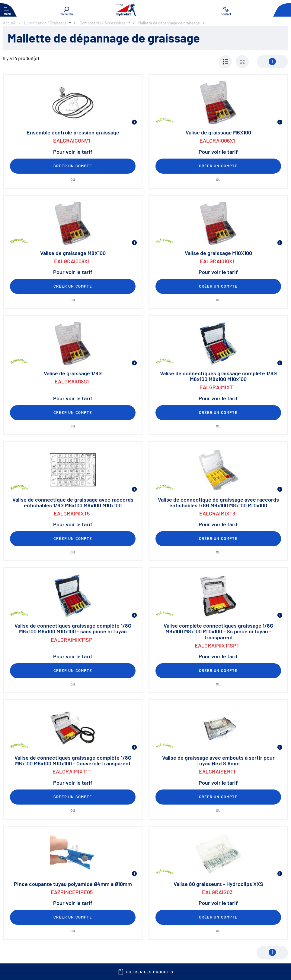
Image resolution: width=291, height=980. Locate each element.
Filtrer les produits (146, 972)
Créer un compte (73, 166)
